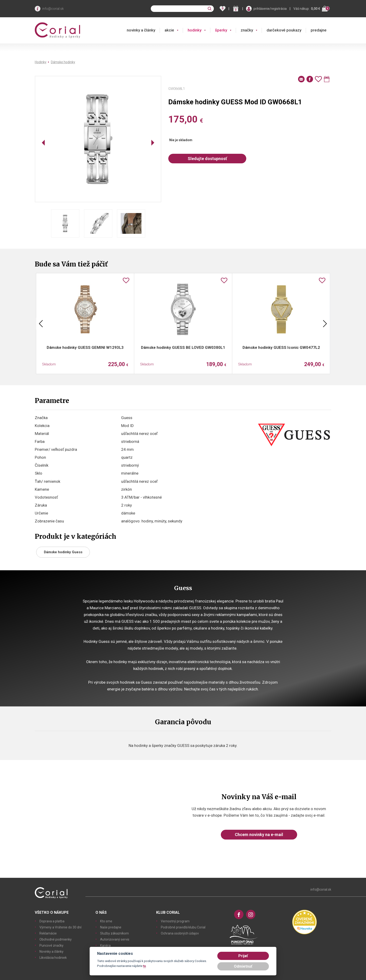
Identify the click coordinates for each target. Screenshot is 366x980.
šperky (221, 30)
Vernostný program (175, 921)
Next (325, 324)
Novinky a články (51, 952)
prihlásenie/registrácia (270, 9)
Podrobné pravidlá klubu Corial (183, 927)
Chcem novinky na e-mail (259, 835)
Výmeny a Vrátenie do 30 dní (60, 927)
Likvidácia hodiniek (53, 958)
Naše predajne (111, 927)
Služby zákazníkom (114, 933)
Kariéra (105, 945)
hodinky (195, 30)
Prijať (243, 956)
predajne (319, 30)
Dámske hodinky (63, 62)
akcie (169, 30)
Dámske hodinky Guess (63, 552)
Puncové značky (51, 945)
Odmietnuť (243, 966)
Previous (41, 324)
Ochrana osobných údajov (180, 933)
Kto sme (106, 921)
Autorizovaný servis (115, 939)
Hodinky (41, 62)
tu (144, 966)
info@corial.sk (53, 9)
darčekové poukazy (284, 30)
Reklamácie (48, 933)
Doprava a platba (52, 921)
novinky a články (141, 30)
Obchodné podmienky (56, 939)
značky (247, 30)
